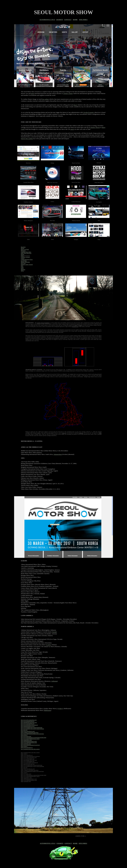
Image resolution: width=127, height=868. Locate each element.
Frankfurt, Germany (25, 257)
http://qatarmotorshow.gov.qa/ (28, 726)
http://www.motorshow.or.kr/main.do (29, 725)
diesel (75, 105)
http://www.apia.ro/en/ (26, 736)
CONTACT (68, 20)
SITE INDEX (83, 20)
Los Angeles (24, 261)
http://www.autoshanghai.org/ (28, 721)
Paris (22, 266)
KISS (100, 433)
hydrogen (81, 433)
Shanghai (23, 270)
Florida (54, 632)
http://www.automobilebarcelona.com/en (30, 739)
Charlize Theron (95, 127)
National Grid (75, 327)
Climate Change (68, 93)
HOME (75, 20)
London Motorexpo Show (27, 259)
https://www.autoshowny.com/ (28, 731)
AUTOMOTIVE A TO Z (47, 20)
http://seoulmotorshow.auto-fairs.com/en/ (30, 749)
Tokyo (22, 271)
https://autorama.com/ (26, 744)
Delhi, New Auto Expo (26, 253)
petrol (33, 93)
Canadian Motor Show (26, 252)
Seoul (22, 268)
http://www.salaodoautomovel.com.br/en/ (30, 745)
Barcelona (23, 247)
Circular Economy (89, 112)
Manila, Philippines (25, 262)
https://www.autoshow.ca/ (27, 748)
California (54, 681)
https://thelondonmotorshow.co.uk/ (29, 741)
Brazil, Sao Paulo (25, 249)
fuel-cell (64, 433)
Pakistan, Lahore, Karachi (27, 264)
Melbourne (47, 710)
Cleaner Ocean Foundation (43, 323)
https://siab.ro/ (24, 735)
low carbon (45, 99)
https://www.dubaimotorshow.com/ (29, 743)
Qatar (22, 267)
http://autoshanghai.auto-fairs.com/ (29, 722)
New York (23, 263)
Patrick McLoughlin (27, 139)
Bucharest (23, 251)
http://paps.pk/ (24, 730)
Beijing (23, 248)
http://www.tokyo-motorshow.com (29, 720)
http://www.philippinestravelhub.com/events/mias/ (32, 734)
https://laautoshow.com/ (26, 740)
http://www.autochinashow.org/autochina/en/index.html (34, 737)
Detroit (23, 254)
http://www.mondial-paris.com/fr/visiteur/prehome (32, 729)
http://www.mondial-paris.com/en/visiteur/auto (32, 727)
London (49, 645)
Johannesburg (58, 454)
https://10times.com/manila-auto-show (30, 732)
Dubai (22, 256)
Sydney (60, 709)
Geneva (23, 258)
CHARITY (60, 20)
